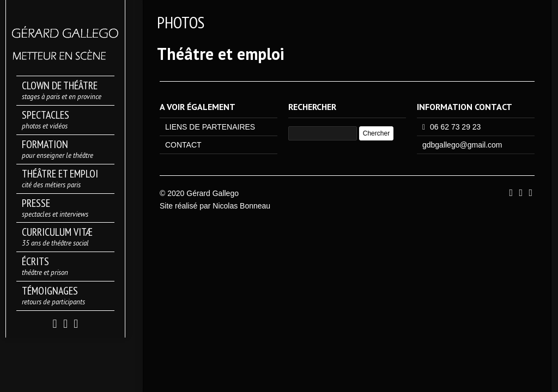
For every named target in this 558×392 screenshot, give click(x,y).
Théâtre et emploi (221, 54)
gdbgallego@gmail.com (462, 145)
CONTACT (183, 145)
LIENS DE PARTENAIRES (210, 127)
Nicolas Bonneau (241, 206)
